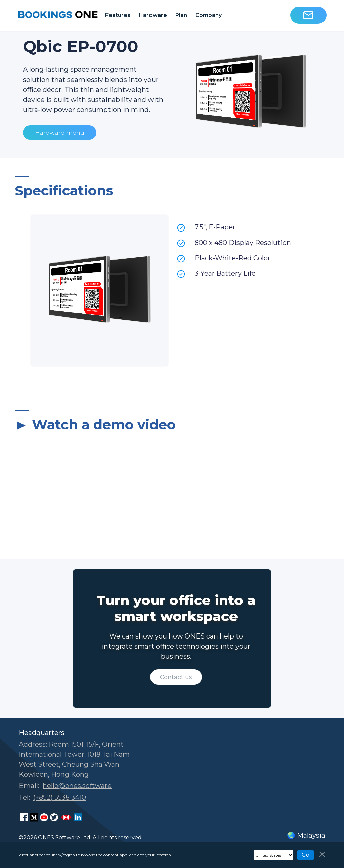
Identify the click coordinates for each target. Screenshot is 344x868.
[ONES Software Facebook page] (24, 817)
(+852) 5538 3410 (60, 797)
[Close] (322, 854)
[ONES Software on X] (54, 817)
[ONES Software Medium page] (34, 817)
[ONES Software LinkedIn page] (78, 817)
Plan (181, 15)
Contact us (176, 677)
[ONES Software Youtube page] (44, 817)
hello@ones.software (77, 786)
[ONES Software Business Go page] (66, 817)
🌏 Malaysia (306, 835)
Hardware (153, 15)
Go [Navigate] (306, 855)
